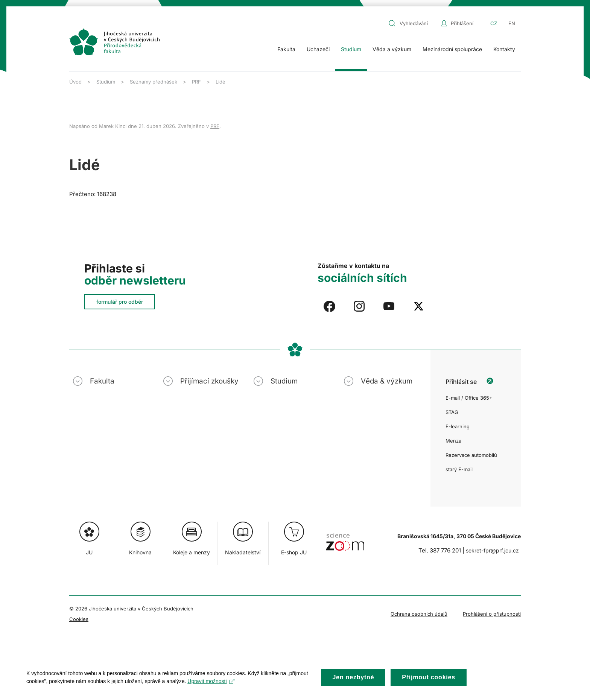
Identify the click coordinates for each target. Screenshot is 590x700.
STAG (452, 412)
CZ (494, 23)
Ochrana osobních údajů (419, 614)
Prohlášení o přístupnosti (492, 614)
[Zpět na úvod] (114, 42)
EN (512, 23)
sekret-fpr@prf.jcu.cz (492, 550)
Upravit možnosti (211, 686)
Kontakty (504, 49)
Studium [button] (351, 49)
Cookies (79, 619)
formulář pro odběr (120, 302)
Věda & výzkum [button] (387, 381)
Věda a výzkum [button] (392, 49)
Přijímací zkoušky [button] (209, 381)
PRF (215, 126)
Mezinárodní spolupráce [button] (452, 49)
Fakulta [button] (286, 49)
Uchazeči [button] (318, 49)
